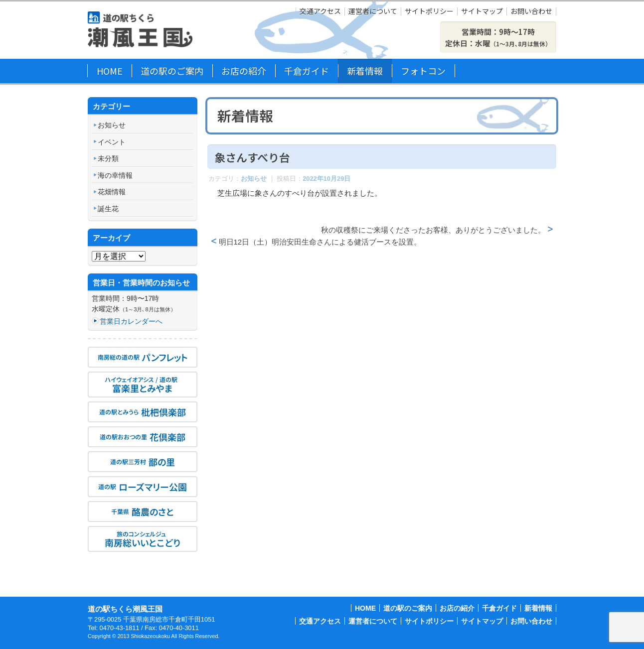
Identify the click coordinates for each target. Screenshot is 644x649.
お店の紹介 (244, 71)
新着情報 (365, 71)
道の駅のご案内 (172, 71)
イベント (112, 142)
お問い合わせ (531, 11)
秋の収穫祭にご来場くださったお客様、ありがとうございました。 (433, 230)
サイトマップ (482, 11)
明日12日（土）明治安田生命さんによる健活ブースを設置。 (320, 242)
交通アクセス (320, 11)
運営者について (373, 11)
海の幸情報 (115, 175)
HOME (110, 71)
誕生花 (108, 209)
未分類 (108, 158)
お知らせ (254, 179)
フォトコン (423, 71)
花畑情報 (112, 192)
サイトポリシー (429, 11)
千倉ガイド (307, 71)
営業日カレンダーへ (131, 321)
